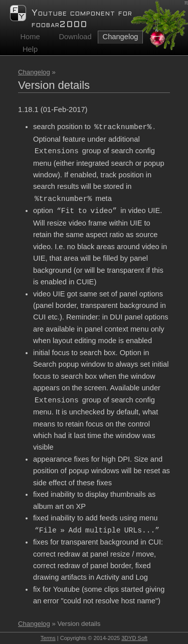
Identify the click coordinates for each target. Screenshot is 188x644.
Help (30, 49)
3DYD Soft (134, 638)
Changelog (34, 72)
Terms (48, 638)
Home (30, 37)
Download (75, 37)
